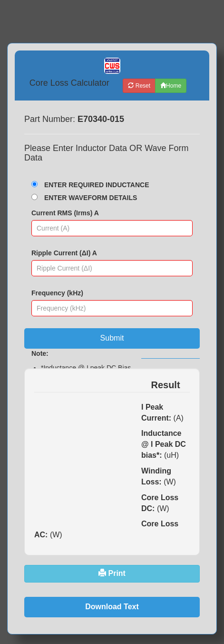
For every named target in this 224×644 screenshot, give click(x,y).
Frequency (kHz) (57, 293)
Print (112, 573)
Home (171, 86)
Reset (139, 86)
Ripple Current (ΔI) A (64, 253)
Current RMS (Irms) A (65, 213)
